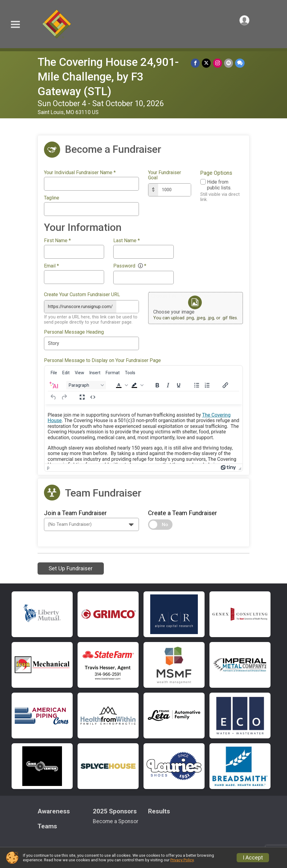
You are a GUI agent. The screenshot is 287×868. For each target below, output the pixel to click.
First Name (57, 241)
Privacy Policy (182, 860)
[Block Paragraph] (86, 384)
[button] (121, 384)
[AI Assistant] (53, 384)
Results (159, 811)
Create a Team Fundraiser (183, 512)
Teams (47, 825)
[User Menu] (244, 21)
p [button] (48, 467)
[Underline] (179, 384)
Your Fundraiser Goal (165, 175)
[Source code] (93, 396)
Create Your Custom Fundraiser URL (82, 295)
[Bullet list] (197, 384)
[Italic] (168, 384)
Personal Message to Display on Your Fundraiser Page (102, 360)
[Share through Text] (240, 63)
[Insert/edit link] (225, 384)
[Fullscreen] (82, 396)
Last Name (127, 241)
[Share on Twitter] (207, 63)
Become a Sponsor (116, 820)
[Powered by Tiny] (228, 467)
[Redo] (64, 396)
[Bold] (157, 384)
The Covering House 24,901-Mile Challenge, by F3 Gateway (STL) (108, 77)
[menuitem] (54, 372)
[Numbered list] (207, 384)
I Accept (253, 858)
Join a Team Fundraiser (75, 512)
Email (51, 266)
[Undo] (53, 396)
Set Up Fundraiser (71, 567)
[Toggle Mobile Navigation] (15, 25)
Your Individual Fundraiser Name (80, 173)
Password (130, 266)
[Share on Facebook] (197, 63)
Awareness (54, 811)
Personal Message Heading (74, 331)
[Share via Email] (229, 63)
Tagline (52, 198)
